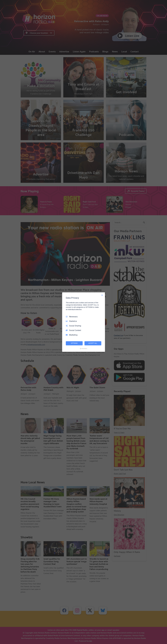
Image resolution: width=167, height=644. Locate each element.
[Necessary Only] (102, 295)
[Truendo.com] (84, 349)
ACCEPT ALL (93, 343)
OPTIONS (74, 343)
